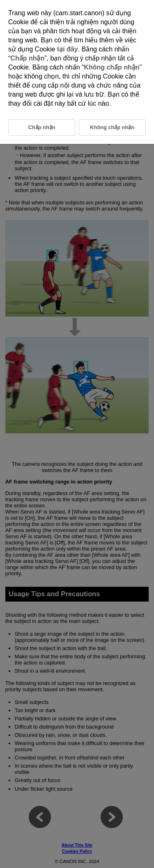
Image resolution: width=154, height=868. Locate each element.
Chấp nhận (27, 58)
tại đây (68, 49)
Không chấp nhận (111, 67)
